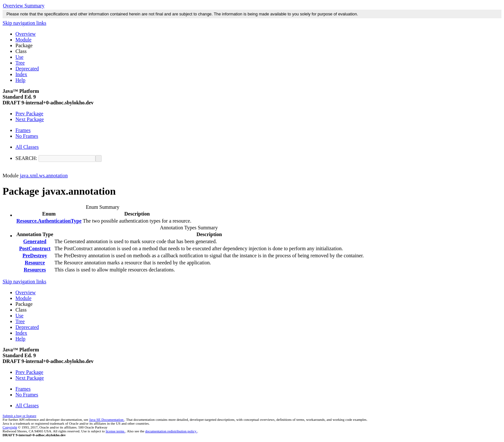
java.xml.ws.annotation (44, 176)
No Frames (27, 136)
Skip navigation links (24, 23)
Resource (35, 263)
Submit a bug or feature (19, 416)
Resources (35, 270)
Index (21, 74)
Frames (23, 130)
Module (23, 40)
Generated (35, 241)
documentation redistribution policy (171, 431)
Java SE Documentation (107, 420)
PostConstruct (35, 248)
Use (19, 57)
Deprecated (27, 69)
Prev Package (29, 114)
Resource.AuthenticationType (49, 221)
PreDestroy (35, 256)
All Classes (27, 147)
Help (20, 80)
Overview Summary (24, 6)
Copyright (10, 427)
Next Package (30, 119)
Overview (26, 34)
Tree (20, 63)
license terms (116, 431)
